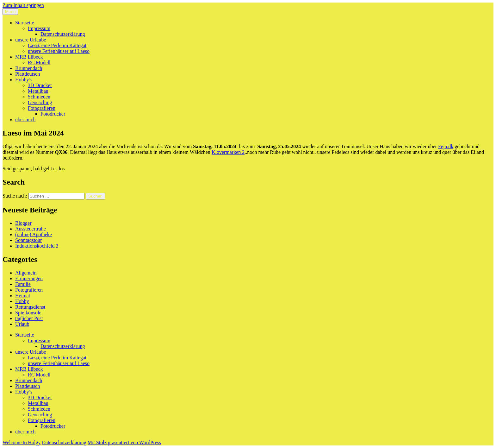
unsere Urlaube (31, 40)
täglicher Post (29, 318)
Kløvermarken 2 (228, 152)
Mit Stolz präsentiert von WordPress (124, 442)
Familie (23, 284)
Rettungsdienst (30, 307)
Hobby (22, 301)
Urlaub (22, 324)
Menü (10, 12)
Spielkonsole (28, 313)
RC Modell (39, 63)
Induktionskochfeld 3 (37, 246)
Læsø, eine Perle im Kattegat (57, 45)
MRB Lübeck (29, 57)
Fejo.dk (446, 146)
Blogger (23, 223)
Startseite (25, 23)
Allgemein (26, 273)
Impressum (39, 28)
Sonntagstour (28, 240)
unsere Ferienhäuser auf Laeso (59, 51)
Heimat (23, 296)
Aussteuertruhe (31, 229)
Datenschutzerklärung (63, 34)
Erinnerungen (29, 278)
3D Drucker (40, 85)
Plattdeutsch (28, 74)
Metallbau (38, 91)
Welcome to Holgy (22, 442)
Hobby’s (24, 80)
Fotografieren (42, 108)
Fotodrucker (53, 114)
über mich (25, 120)
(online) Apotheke (34, 234)
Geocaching (40, 102)
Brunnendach (29, 68)
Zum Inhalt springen (23, 5)
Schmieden (39, 97)
